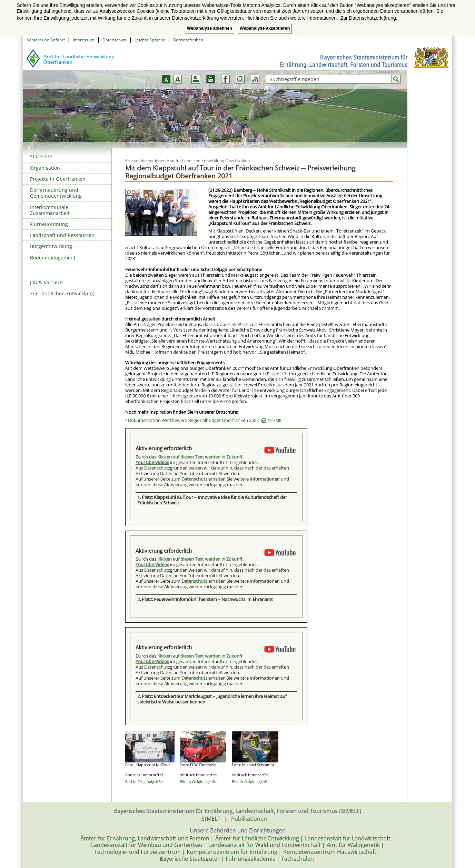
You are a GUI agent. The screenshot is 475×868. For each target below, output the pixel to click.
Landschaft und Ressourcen (62, 235)
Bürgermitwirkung (51, 246)
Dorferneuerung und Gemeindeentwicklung (56, 193)
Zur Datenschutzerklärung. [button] (369, 18)
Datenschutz (115, 40)
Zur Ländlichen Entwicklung (62, 293)
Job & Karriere (46, 282)
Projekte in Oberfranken (58, 179)
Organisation (45, 168)
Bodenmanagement (53, 258)
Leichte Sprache (150, 40)
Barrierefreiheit (188, 40)
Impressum (84, 40)
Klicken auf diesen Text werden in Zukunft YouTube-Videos (189, 460)
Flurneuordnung (49, 224)
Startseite (41, 156)
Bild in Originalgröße (144, 782)
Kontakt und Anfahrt (46, 40)
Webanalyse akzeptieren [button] (265, 28)
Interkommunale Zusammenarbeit (50, 210)
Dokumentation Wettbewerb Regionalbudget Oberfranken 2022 (205, 420)
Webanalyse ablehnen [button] (210, 28)
